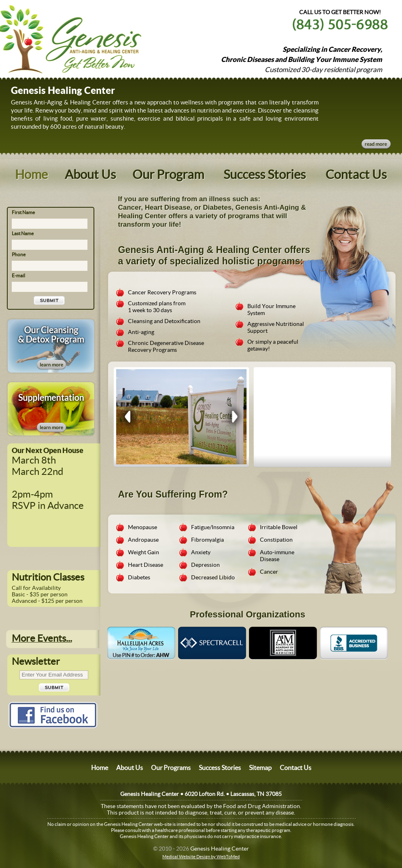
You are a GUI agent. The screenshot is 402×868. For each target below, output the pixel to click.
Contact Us (356, 174)
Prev (128, 417)
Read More (376, 144)
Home (31, 174)
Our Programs (171, 768)
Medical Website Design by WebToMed (201, 857)
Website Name (48, 37)
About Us (90, 174)
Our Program (168, 174)
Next (234, 417)
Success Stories (265, 174)
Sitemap (260, 768)
